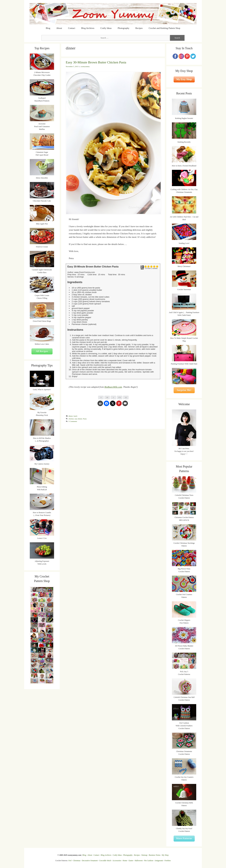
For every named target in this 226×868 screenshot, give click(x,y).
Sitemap (144, 855)
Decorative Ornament (90, 861)
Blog (48, 28)
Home (125, 861)
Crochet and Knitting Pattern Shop (164, 28)
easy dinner (78, 419)
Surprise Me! (184, 390)
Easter (131, 861)
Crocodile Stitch (105, 861)
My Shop (165, 855)
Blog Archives (88, 28)
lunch (75, 416)
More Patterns (184, 838)
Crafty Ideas (106, 28)
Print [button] (142, 267)
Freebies (168, 861)
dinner (71, 416)
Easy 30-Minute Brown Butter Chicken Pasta (96, 62)
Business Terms (155, 855)
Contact (72, 28)
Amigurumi (159, 861)
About (59, 28)
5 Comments (73, 421)
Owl (70, 861)
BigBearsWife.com (113, 387)
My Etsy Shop (184, 79)
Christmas (77, 861)
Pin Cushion (149, 861)
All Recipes (42, 351)
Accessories (117, 861)
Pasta (85, 419)
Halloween (139, 861)
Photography (124, 28)
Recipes (139, 28)
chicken (71, 419)
